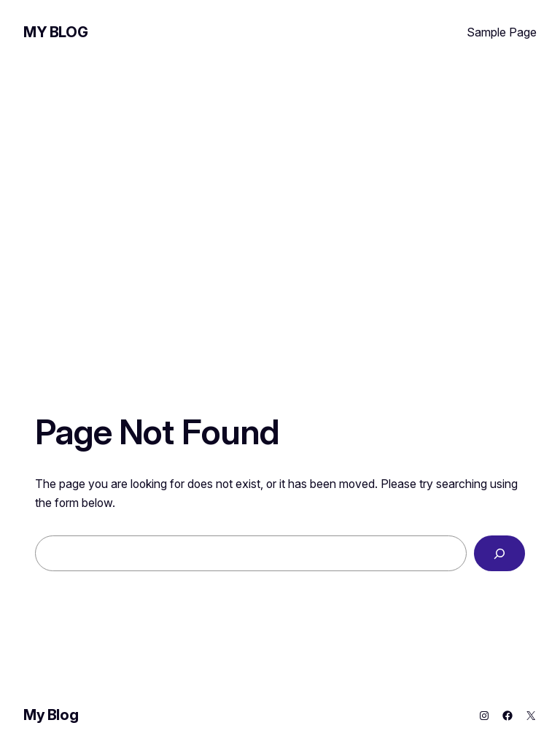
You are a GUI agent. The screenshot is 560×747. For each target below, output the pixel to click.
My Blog (55, 32)
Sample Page (502, 32)
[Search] (499, 553)
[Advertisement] (280, 191)
